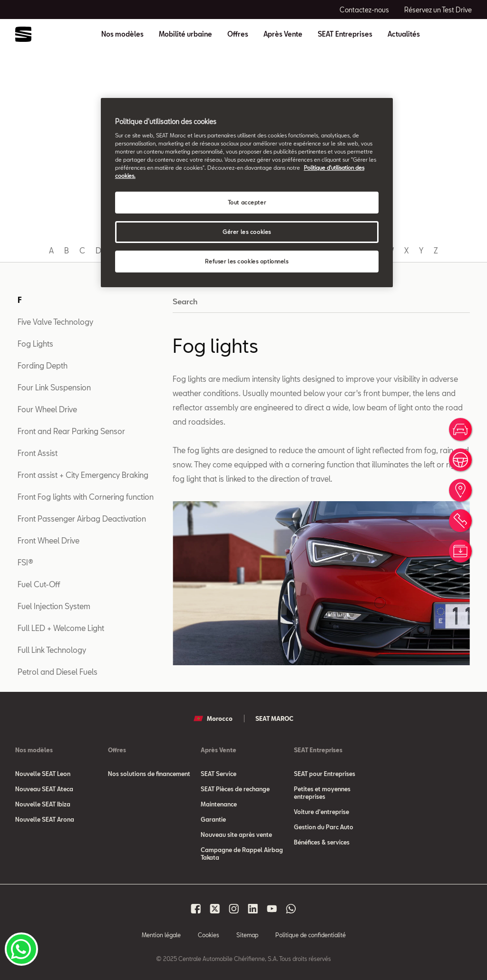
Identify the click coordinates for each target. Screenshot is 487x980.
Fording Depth (43, 365)
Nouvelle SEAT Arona (45, 819)
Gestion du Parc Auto (324, 827)
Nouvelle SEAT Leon (43, 774)
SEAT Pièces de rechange (235, 789)
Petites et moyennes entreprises (322, 793)
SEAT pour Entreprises (325, 774)
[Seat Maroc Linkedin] (253, 909)
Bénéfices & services (322, 842)
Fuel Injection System (54, 606)
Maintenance (219, 804)
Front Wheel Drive (49, 540)
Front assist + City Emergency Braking (83, 475)
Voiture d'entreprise (321, 812)
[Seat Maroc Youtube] (272, 909)
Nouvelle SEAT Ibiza (43, 804)
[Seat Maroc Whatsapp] (291, 909)
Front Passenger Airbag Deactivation (82, 519)
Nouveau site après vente (236, 834)
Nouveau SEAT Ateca (44, 789)
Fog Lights (35, 344)
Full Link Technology (52, 650)
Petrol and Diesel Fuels (58, 672)
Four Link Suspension (54, 387)
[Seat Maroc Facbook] (196, 909)
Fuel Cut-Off (39, 584)
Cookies (209, 935)
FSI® (25, 562)
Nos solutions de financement (149, 774)
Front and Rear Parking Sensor (71, 431)
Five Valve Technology (55, 322)
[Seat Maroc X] (215, 909)
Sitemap (247, 935)
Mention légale (161, 935)
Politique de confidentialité (311, 935)
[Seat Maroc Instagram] (234, 909)
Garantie (213, 819)
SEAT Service (219, 774)
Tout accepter (247, 202)
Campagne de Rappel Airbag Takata (242, 854)
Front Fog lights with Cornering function (86, 497)
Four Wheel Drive (47, 409)
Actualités (404, 34)
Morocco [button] (213, 718)
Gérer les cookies (247, 232)
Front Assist (38, 453)
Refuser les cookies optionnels (247, 261)
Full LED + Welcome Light (61, 628)
